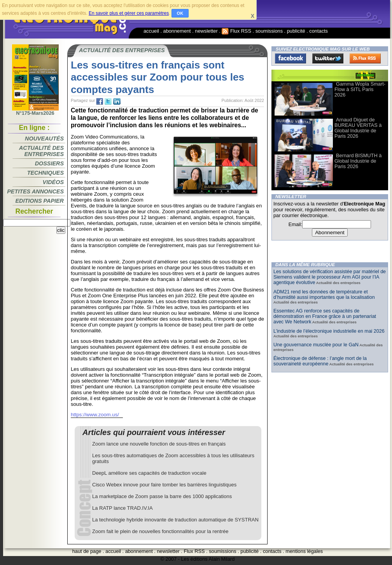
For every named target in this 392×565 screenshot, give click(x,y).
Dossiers (49, 163)
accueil (151, 31)
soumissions (269, 31)
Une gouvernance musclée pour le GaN (316, 345)
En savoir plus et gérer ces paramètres (129, 13)
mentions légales (304, 551)
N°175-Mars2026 (35, 111)
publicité (296, 31)
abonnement (177, 31)
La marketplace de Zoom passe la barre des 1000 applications (162, 496)
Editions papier (40, 201)
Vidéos (53, 182)
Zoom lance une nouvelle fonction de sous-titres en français (159, 444)
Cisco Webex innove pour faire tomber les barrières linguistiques (164, 485)
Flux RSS (236, 31)
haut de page (87, 551)
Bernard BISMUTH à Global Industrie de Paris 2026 (358, 161)
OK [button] (180, 13)
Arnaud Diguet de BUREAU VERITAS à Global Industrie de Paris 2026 (358, 128)
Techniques (45, 173)
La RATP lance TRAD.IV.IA (122, 508)
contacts (318, 31)
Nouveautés (44, 139)
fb (100, 102)
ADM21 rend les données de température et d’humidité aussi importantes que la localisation (324, 295)
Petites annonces (35, 191)
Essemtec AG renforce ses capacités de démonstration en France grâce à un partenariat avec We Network (325, 316)
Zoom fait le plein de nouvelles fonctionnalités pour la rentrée (160, 531)
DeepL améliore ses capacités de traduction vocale (149, 473)
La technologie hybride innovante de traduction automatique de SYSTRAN (175, 520)
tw (108, 102)
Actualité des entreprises (41, 151)
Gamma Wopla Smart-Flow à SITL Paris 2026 (360, 89)
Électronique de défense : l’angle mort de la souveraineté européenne (320, 361)
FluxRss (365, 58)
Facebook (290, 58)
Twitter (328, 58)
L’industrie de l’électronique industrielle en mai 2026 (329, 331)
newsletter (206, 31)
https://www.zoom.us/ (95, 415)
